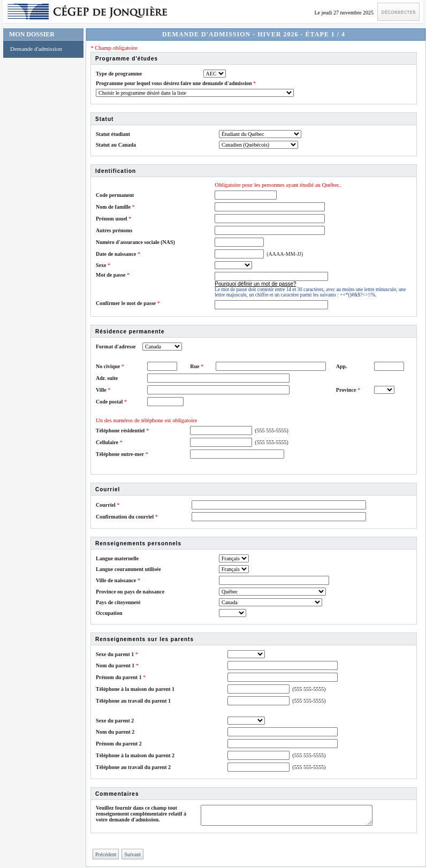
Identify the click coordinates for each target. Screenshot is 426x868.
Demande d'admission (36, 49)
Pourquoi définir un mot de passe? (255, 284)
